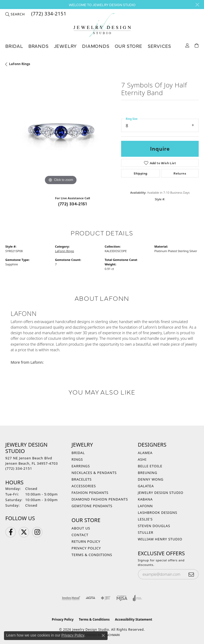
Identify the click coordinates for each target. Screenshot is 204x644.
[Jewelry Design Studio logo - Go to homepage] (102, 25)
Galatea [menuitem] (146, 486)
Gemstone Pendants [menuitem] (92, 506)
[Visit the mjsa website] (122, 598)
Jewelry (65, 46)
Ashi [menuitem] (142, 459)
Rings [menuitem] (77, 459)
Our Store (129, 46)
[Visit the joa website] (137, 598)
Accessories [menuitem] (84, 486)
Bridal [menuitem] (78, 453)
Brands (39, 46)
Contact (80, 535)
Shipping (140, 173)
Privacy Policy (86, 548)
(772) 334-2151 (73, 204)
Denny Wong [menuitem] (151, 479)
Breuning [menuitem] (148, 473)
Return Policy (86, 541)
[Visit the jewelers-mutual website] (71, 598)
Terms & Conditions (92, 555)
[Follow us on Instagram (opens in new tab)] (37, 532)
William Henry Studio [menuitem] (160, 539)
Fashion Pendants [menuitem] (90, 493)
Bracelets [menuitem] (82, 479)
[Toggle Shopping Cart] (197, 45)
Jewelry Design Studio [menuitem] (161, 493)
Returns (180, 173)
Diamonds (96, 46)
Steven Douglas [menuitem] (154, 526)
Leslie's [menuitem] (145, 519)
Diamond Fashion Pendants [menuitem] (100, 499)
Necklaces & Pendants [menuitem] (94, 473)
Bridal (14, 46)
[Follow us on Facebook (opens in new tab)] (11, 532)
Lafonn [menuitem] (145, 506)
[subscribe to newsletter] (191, 574)
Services (159, 46)
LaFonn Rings (20, 64)
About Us (81, 528)
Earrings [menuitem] (81, 466)
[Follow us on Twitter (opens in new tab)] (24, 532)
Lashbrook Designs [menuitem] (158, 512)
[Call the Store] (19, 468)
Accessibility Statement (134, 619)
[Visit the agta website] (90, 598)
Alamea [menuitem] (145, 453)
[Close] (197, 5)
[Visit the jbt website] (106, 598)
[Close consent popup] (103, 635)
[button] (15, 14)
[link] (48, 14)
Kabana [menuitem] (145, 499)
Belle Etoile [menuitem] (150, 466)
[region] (61, 131)
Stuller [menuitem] (146, 532)
